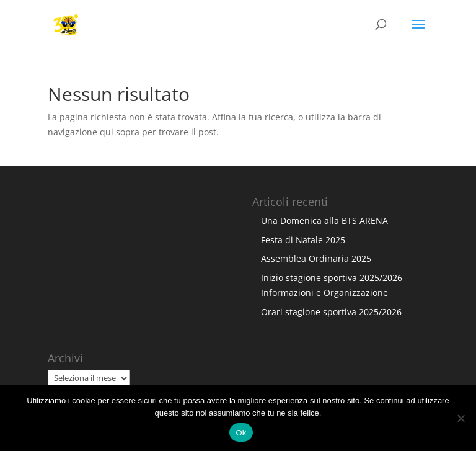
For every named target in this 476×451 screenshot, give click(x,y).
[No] (461, 418)
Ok (241, 433)
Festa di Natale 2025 (303, 240)
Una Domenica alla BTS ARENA (324, 221)
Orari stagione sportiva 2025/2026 (331, 312)
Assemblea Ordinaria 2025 (316, 258)
